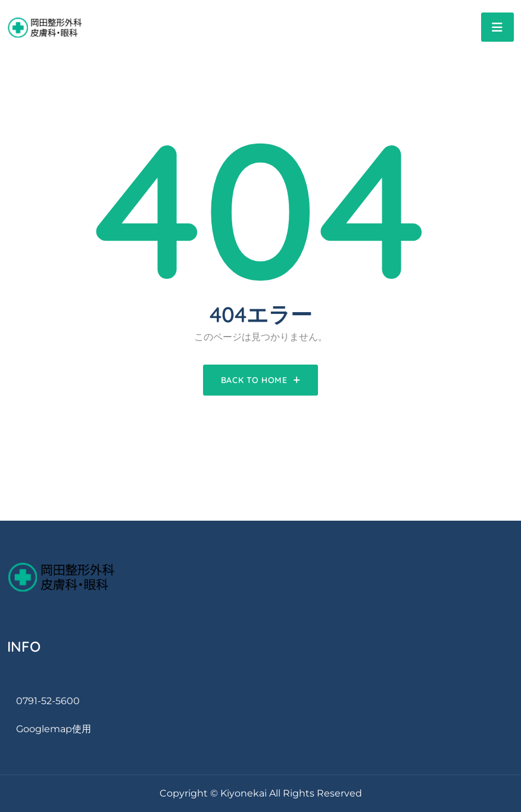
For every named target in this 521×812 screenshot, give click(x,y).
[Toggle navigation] (497, 27)
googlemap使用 (54, 729)
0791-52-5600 (48, 701)
